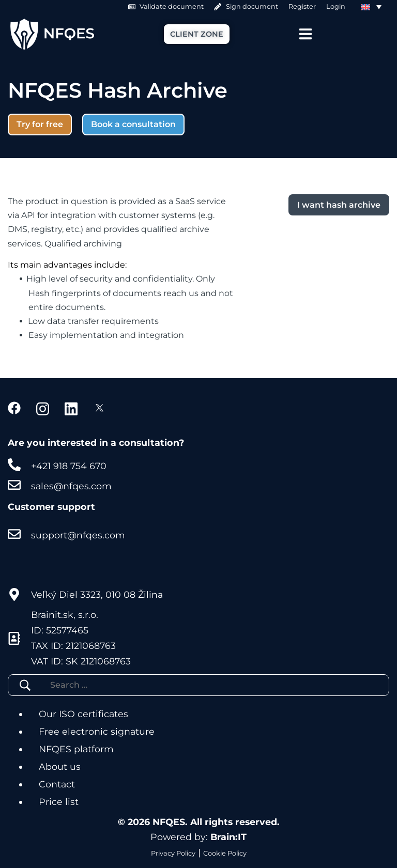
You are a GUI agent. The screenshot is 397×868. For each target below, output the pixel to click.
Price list (59, 802)
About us (60, 766)
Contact (57, 784)
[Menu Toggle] (306, 34)
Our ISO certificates (83, 714)
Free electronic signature (97, 731)
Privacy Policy (173, 853)
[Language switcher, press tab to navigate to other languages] (371, 7)
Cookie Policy (225, 853)
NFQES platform (76, 749)
